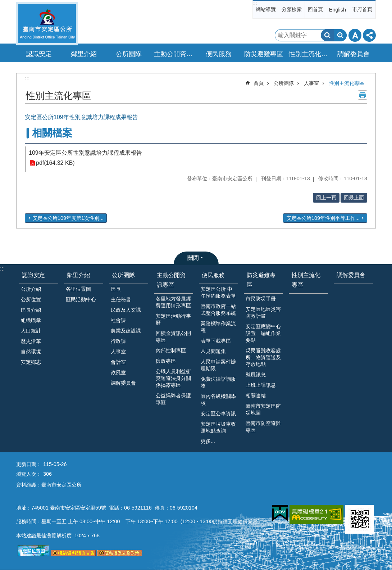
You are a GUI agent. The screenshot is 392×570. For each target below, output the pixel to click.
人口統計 (31, 331)
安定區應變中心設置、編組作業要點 (263, 333)
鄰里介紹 (78, 275)
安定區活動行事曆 (173, 319)
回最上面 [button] (354, 198)
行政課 (118, 341)
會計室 (118, 362)
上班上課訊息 (261, 385)
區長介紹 (31, 310)
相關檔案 (52, 133)
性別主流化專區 (309, 54)
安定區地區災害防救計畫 (263, 313)
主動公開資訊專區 (171, 280)
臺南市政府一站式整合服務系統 (218, 310)
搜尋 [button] (327, 35)
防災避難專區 (261, 280)
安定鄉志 (31, 362)
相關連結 (256, 395)
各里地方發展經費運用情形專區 (173, 302)
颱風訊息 (256, 375)
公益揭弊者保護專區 (173, 399)
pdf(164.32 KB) (55, 163)
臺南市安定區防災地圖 (263, 409)
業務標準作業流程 (218, 327)
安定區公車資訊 (218, 413)
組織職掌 (31, 320)
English (338, 10)
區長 (116, 289)
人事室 (311, 83)
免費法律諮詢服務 (218, 382)
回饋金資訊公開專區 (173, 337)
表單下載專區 (216, 341)
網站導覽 (266, 9)
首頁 (259, 83)
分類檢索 (292, 9)
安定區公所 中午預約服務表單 (218, 292)
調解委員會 (354, 54)
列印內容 (363, 95)
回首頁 (315, 9)
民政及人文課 (126, 310)
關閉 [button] (193, 258)
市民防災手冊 (261, 299)
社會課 (118, 320)
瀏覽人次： (29, 474)
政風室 (118, 372)
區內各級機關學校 (218, 400)
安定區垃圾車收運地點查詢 (218, 427)
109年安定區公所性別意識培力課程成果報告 (85, 153)
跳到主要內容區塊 (4, 4)
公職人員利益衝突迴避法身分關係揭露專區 (173, 378)
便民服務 (213, 275)
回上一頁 (326, 198)
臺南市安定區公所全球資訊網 (47, 24)
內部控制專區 (171, 350)
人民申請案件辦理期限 (218, 365)
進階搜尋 (340, 35)
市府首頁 (362, 9)
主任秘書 (121, 299)
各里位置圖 (78, 289)
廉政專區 (166, 361)
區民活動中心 (81, 299)
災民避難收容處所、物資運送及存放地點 (263, 357)
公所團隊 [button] (129, 54)
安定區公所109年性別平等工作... (323, 218)
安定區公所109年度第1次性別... (68, 218)
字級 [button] (355, 35)
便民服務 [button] (219, 54)
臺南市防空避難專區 (263, 427)
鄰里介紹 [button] (84, 54)
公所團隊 (284, 83)
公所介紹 (31, 289)
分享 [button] (369, 35)
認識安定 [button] (39, 54)
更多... (208, 441)
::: (255, 3)
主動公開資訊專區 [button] (174, 54)
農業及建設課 (126, 331)
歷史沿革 (31, 341)
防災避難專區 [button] (264, 54)
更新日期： (29, 464)
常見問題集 (213, 351)
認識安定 (33, 275)
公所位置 (31, 299)
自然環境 (31, 352)
